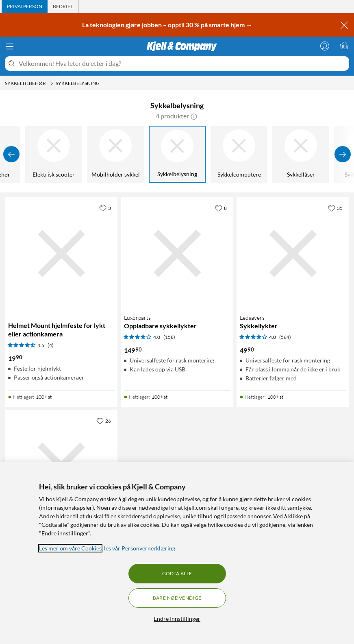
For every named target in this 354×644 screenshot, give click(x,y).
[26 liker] (104, 421)
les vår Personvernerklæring (140, 548)
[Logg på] (325, 46)
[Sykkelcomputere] (239, 154)
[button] (194, 116)
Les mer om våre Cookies (70, 548)
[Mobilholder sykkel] (115, 154)
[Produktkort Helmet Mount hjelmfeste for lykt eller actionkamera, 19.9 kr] (61, 254)
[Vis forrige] (11, 154)
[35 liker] (335, 208)
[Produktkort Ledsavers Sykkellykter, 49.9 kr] (293, 254)
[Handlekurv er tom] (344, 46)
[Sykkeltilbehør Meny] (52, 83)
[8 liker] (221, 208)
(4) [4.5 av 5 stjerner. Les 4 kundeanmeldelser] (51, 345)
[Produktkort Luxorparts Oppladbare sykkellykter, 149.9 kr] (177, 254)
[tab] (25, 7)
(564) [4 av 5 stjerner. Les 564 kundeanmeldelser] (285, 337)
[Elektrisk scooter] (54, 154)
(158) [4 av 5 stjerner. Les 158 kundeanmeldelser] (169, 337)
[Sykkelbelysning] (177, 154)
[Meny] (10, 46)
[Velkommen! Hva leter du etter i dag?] (182, 63)
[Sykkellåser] (301, 154)
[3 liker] (105, 208)
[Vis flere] (343, 154)
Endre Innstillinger (177, 619)
